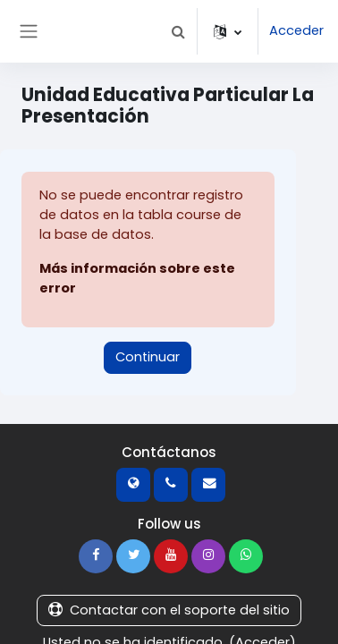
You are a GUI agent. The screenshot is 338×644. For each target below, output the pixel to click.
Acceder (296, 30)
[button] (178, 31)
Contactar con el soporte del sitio (169, 610)
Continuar (148, 357)
